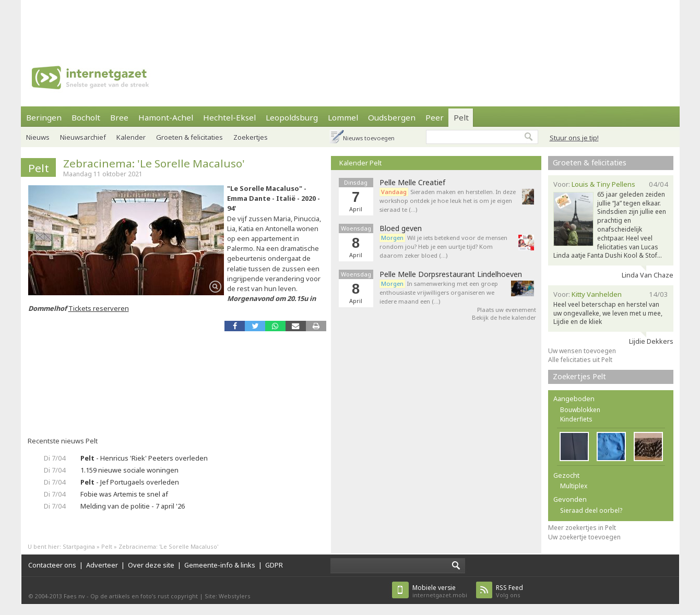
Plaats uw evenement (507, 310)
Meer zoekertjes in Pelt (582, 528)
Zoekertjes (251, 137)
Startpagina (79, 546)
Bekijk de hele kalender (504, 317)
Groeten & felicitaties (189, 137)
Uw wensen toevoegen (582, 351)
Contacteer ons (52, 565)
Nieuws (38, 137)
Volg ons (509, 591)
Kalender (131, 137)
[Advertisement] (350, 23)
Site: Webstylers (228, 596)
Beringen (44, 117)
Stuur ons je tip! (574, 138)
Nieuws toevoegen (369, 138)
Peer (435, 117)
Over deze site (151, 565)
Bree (119, 117)
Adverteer (102, 565)
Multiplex (574, 486)
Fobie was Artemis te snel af (124, 494)
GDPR (274, 565)
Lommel (343, 117)
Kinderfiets (576, 419)
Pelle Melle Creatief (412, 183)
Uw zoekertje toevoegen (584, 537)
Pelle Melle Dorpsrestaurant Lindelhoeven (451, 274)
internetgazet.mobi (440, 591)
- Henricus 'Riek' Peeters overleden (144, 458)
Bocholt (86, 117)
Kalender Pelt (360, 163)
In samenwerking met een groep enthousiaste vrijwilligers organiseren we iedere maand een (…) (439, 292)
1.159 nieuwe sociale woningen (129, 470)
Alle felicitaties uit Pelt (580, 360)
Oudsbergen (392, 117)
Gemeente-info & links (220, 565)
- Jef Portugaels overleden (130, 482)
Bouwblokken (580, 410)
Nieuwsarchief (83, 137)
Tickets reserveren (99, 308)
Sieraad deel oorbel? (591, 510)
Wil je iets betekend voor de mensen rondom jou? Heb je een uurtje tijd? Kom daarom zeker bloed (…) (443, 246)
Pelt (461, 117)
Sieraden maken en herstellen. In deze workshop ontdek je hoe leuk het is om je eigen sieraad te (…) (448, 201)
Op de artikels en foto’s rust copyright (144, 596)
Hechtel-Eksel (229, 117)
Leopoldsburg (292, 117)
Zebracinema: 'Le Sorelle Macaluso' (154, 163)
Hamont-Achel (166, 117)
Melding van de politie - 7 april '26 (133, 506)
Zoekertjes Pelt (579, 376)
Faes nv (74, 596)
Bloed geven (401, 228)
